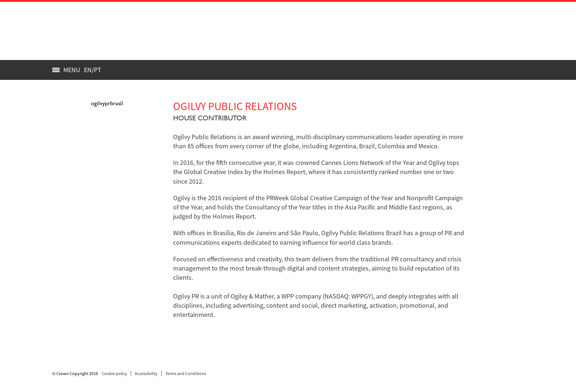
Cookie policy (114, 373)
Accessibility (146, 373)
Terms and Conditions (186, 373)
